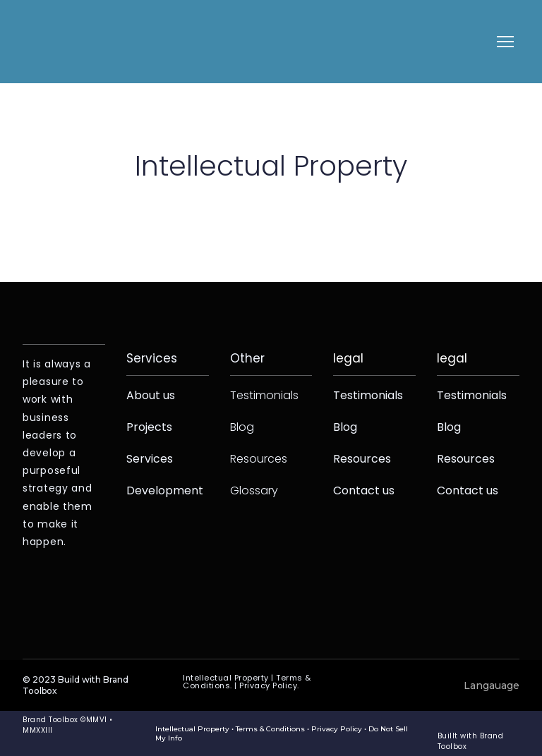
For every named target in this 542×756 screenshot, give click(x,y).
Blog (242, 427)
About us (151, 395)
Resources (259, 459)
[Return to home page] (52, 42)
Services (150, 459)
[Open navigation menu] (505, 42)
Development (165, 490)
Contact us (364, 490)
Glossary (254, 490)
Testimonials (264, 395)
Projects (149, 427)
